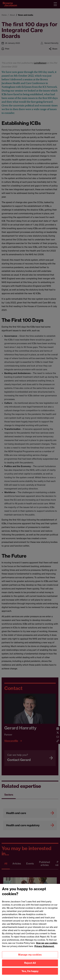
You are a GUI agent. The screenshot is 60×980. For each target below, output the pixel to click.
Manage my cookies (30, 957)
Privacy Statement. (44, 948)
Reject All (30, 965)
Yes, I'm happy (30, 973)
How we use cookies (47, 945)
